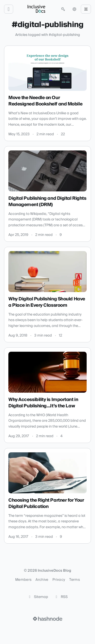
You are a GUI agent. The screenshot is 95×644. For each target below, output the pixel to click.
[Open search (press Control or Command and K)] (63, 9)
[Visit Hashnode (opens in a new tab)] (48, 619)
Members (23, 580)
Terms (74, 580)
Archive (42, 580)
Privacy (59, 580)
